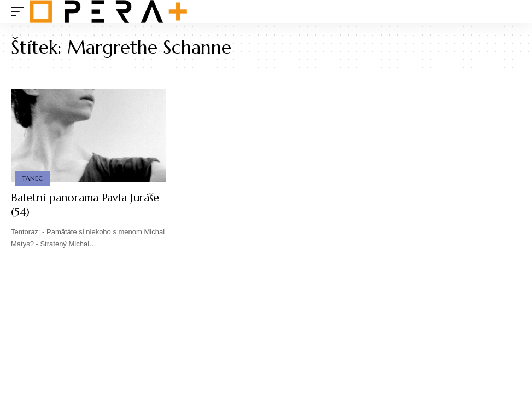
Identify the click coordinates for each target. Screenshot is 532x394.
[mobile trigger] (20, 11)
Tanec (33, 178)
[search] (513, 11)
